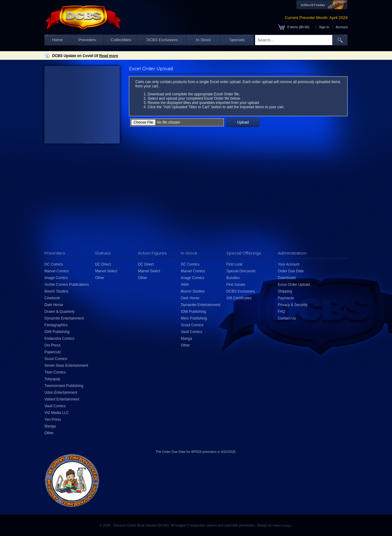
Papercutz (53, 352)
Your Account (288, 264)
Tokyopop (52, 379)
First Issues (236, 285)
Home (57, 40)
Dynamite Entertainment (64, 318)
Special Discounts (241, 271)
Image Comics (56, 278)
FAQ (281, 312)
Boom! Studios (56, 291)
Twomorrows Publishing (64, 386)
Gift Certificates (239, 298)
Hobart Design (282, 525)
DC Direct (103, 264)
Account (342, 27)
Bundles (233, 278)
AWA (185, 285)
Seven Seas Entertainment (66, 366)
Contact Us (287, 318)
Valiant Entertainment (62, 399)
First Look (234, 264)
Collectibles (121, 40)
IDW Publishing (57, 332)
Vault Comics (55, 406)
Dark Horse (54, 305)
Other (49, 433)
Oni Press (53, 345)
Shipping (285, 291)
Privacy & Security (293, 305)
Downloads (287, 278)
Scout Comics (56, 359)
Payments (286, 298)
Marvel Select (106, 271)
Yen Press (53, 419)
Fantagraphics (56, 325)
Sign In (324, 27)
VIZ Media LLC (57, 413)
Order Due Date (291, 271)
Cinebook (52, 298)
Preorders (87, 40)
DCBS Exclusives (162, 40)
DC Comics (54, 264)
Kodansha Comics (59, 339)
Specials (237, 40)
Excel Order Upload (294, 285)
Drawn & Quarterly (60, 312)
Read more (109, 56)
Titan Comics (55, 372)
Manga (50, 426)
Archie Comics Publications (67, 285)
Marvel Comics (57, 271)
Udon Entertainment (61, 392)
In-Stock (203, 40)
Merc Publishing (194, 318)
